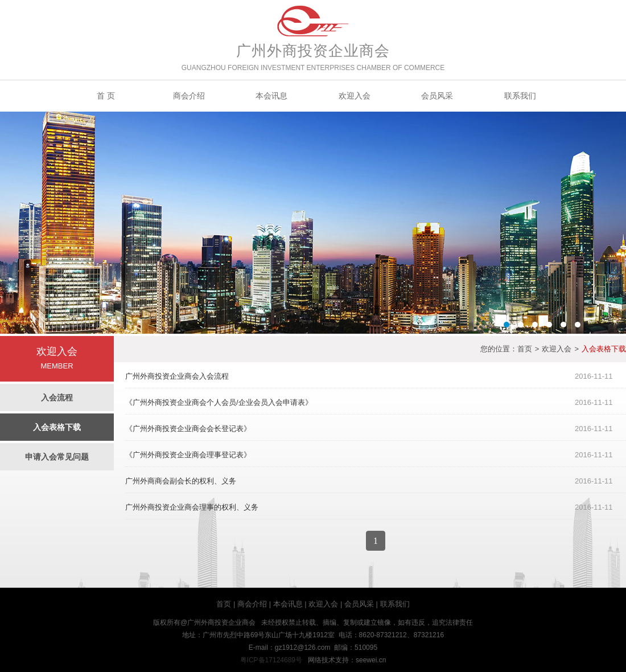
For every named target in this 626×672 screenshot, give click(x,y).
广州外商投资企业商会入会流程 (177, 376)
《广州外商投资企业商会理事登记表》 (188, 455)
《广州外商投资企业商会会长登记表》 (188, 429)
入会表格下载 (57, 427)
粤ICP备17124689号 (271, 660)
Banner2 (313, 223)
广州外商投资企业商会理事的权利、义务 (192, 507)
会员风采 (437, 96)
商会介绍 (189, 96)
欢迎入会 (355, 96)
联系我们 (520, 96)
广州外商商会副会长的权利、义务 (181, 481)
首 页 (106, 96)
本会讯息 (271, 96)
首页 (525, 349)
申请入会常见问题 (57, 457)
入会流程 (57, 398)
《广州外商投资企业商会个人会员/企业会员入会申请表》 (219, 402)
